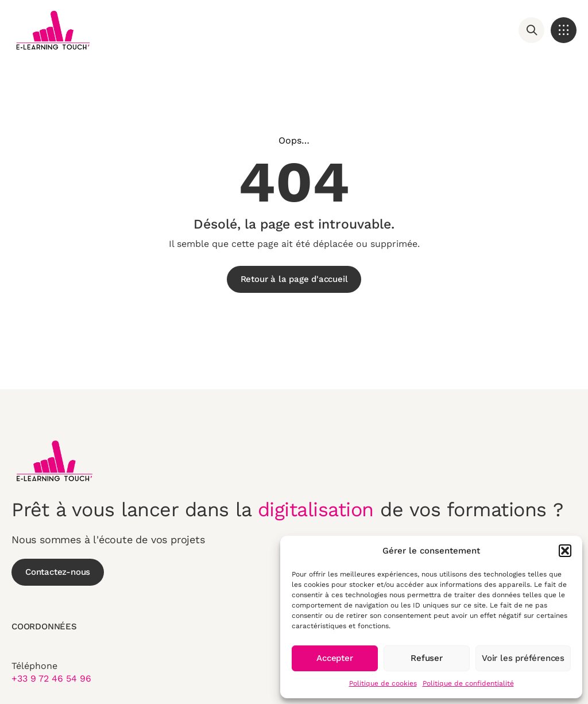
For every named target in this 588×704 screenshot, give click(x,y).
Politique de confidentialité (468, 683)
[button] (565, 551)
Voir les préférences (523, 658)
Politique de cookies (383, 683)
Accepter (334, 658)
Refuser (427, 658)
